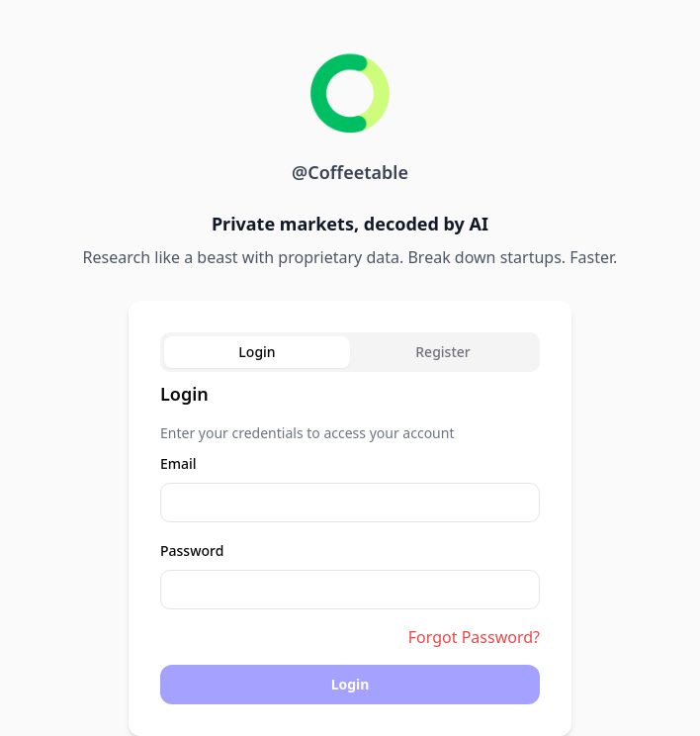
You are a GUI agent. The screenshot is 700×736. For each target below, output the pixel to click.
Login (350, 684)
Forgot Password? (474, 637)
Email (178, 463)
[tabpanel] (350, 542)
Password (192, 551)
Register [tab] (442, 352)
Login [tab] (257, 352)
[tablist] (350, 352)
